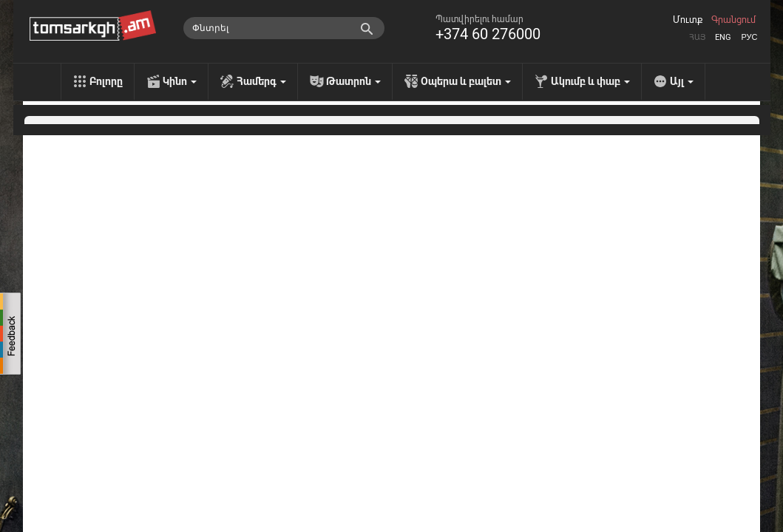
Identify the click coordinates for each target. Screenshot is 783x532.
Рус (749, 37)
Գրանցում (733, 20)
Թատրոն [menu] (353, 81)
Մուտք (688, 20)
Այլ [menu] (682, 81)
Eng (723, 37)
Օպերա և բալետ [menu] (466, 81)
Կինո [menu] (180, 81)
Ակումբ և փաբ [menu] (590, 81)
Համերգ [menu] (261, 81)
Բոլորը (106, 81)
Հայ (697, 37)
